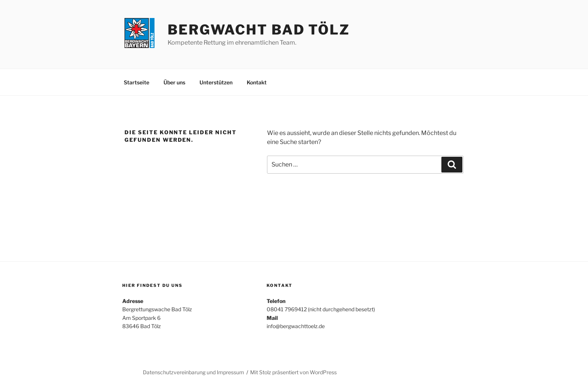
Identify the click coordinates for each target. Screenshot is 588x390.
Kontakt (257, 82)
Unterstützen (216, 82)
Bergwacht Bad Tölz (259, 30)
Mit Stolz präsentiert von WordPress (293, 372)
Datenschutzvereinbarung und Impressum (193, 372)
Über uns (174, 82)
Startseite (136, 82)
